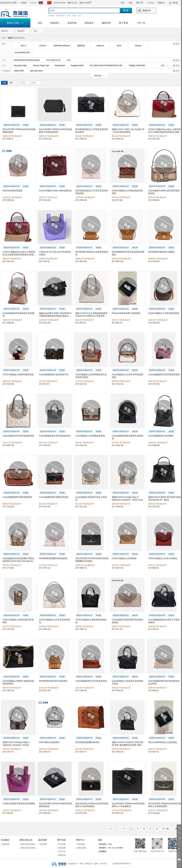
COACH (43, 46)
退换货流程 (82, 848)
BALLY (24, 46)
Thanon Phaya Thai (41, 66)
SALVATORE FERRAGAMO (24, 53)
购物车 (146, 10)
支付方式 (62, 851)
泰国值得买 (60, 15)
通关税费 (62, 848)
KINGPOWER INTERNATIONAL (27, 60)
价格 (12, 83)
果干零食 (123, 23)
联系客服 (81, 844)
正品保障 (43, 844)
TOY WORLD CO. (53, 60)
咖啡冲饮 (106, 23)
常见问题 (62, 844)
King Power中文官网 (8, 3)
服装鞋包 (7, 31)
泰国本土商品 (15, 23)
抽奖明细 (6, 844)
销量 (4, 83)
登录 (123, 3)
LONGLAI (100, 46)
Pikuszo (138, 46)
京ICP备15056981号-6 (121, 864)
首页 (40, 23)
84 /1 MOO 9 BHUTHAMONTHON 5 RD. (106, 66)
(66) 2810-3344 (36, 71)
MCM (119, 46)
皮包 (37, 31)
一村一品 (141, 23)
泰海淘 (24, 3)
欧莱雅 (51, 15)
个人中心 (150, 3)
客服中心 (161, 3)
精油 (69, 15)
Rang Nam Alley (20, 66)
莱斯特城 (81, 46)
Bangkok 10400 (77, 66)
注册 (130, 3)
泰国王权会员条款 (28, 844)
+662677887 (19, 71)
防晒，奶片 (77, 15)
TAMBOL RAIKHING (137, 66)
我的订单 (140, 3)
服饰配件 (23, 31)
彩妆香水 (89, 23)
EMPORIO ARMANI (62, 46)
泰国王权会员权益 (28, 848)
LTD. (69, 60)
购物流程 (62, 855)
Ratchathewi (60, 66)
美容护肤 (72, 23)
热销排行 (55, 23)
